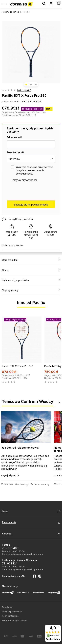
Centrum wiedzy (41, 484)
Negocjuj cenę (31, 290)
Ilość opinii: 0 (24, 90)
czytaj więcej (10, 475)
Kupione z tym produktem (31, 280)
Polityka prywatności (24, 180)
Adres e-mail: (15, 137)
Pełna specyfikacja (12, 245)
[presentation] (32, 191)
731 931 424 (10, 563)
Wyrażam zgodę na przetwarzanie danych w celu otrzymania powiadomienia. (35, 170)
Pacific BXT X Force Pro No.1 (18, 366)
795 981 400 (10, 548)
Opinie (31, 270)
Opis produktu (31, 260)
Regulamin (7, 607)
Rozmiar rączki (15, 152)
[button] (26, 84)
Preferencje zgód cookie (14, 620)
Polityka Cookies (10, 616)
